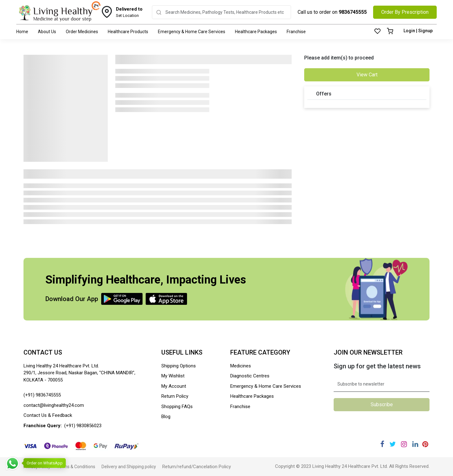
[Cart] (390, 32)
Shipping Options (179, 366)
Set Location (129, 12)
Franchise (296, 32)
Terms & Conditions (76, 467)
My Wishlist (173, 376)
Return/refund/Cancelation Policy (197, 467)
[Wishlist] (377, 32)
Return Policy (175, 396)
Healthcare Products (128, 32)
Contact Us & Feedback (48, 415)
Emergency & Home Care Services (192, 32)
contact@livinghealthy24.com (54, 405)
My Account (174, 386)
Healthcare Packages (256, 32)
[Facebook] (382, 444)
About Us (47, 32)
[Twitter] (393, 444)
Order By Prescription (405, 12)
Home (22, 32)
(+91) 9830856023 (83, 426)
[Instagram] (404, 444)
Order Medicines (82, 32)
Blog (166, 417)
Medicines (241, 366)
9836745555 (353, 12)
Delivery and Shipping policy (129, 467)
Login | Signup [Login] (418, 31)
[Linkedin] (415, 444)
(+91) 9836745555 (42, 395)
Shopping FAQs (177, 407)
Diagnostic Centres (250, 376)
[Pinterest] (425, 444)
